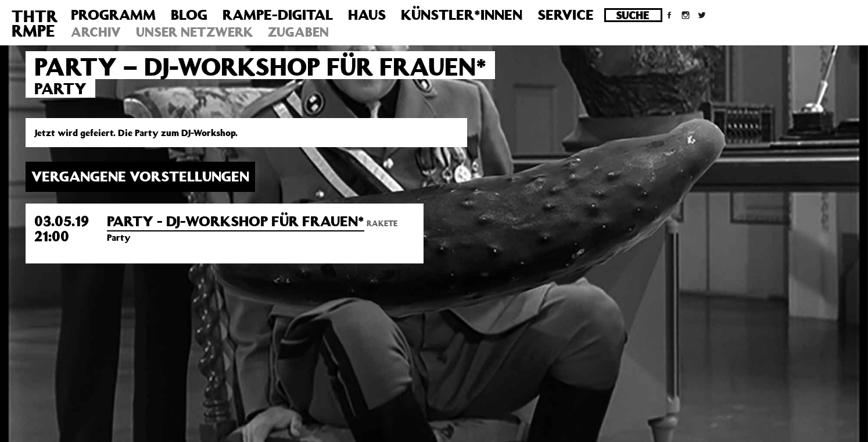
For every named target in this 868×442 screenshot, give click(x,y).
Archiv (96, 32)
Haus (367, 15)
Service (566, 15)
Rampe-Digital (278, 15)
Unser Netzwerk (194, 32)
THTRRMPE (35, 23)
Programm (113, 15)
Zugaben (298, 32)
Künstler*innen (462, 15)
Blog (189, 15)
